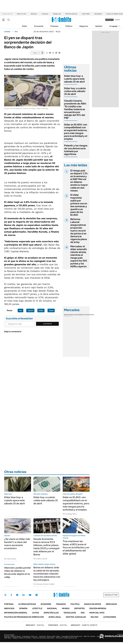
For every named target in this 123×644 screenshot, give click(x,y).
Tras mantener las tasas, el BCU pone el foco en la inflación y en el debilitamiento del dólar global (76, 547)
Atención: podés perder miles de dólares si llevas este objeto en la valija (18, 572)
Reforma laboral (71, 14)
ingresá (117, 20)
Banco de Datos (93, 604)
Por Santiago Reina (70, 514)
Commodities (82, 315)
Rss (83, 613)
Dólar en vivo (21, 14)
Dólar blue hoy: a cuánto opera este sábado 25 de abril (74, 79)
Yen (16, 32)
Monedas (68, 315)
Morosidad (98, 14)
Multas (94, 617)
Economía (39, 26)
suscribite (110, 20)
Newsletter (118, 26)
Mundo (66, 608)
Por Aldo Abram (10, 559)
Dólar (25, 26)
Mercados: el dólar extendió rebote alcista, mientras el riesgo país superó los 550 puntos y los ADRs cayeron (79, 256)
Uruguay (113, 26)
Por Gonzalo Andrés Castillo (44, 584)
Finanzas (54, 26)
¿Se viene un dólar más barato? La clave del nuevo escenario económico (17, 544)
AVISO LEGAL (55, 617)
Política (69, 26)
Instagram (17, 595)
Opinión (99, 26)
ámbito (7, 32)
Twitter (5, 595)
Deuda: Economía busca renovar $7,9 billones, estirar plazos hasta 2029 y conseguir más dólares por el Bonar (47, 547)
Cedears (91, 315)
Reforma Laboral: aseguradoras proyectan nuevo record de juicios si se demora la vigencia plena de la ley (79, 231)
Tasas (51, 310)
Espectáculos (51, 613)
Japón (30, 310)
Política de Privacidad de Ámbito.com (24, 617)
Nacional (52, 608)
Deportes (79, 608)
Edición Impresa (98, 608)
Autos (36, 613)
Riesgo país (57, 14)
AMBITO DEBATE (84, 625)
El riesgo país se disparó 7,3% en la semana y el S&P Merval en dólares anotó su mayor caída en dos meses (79, 181)
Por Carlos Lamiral (40, 559)
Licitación (45, 14)
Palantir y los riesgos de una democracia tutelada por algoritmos (76, 150)
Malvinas (34, 14)
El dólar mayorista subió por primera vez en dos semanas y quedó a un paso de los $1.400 (79, 205)
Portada (9, 604)
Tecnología (70, 613)
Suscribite (48, 324)
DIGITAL (35, 625)
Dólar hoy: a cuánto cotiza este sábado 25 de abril (75, 91)
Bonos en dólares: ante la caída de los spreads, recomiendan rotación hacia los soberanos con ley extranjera (47, 574)
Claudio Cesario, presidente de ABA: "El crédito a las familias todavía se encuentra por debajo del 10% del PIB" (75, 109)
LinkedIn (24, 595)
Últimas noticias (27, 604)
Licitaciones (110, 617)
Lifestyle (37, 608)
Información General (16, 613)
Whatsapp (37, 595)
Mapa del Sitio (97, 613)
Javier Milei (86, 14)
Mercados (111, 604)
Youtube (30, 595)
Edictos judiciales (76, 617)
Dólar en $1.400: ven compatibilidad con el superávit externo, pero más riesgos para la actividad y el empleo (76, 132)
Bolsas (74, 315)
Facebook (11, 595)
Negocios (84, 26)
